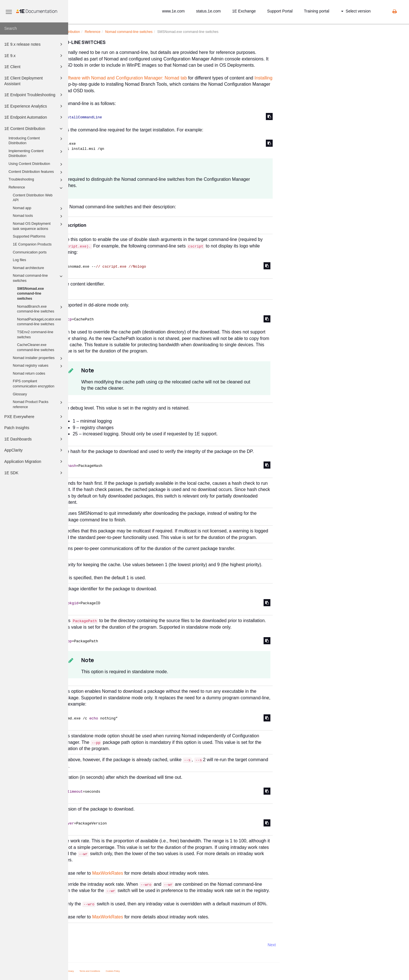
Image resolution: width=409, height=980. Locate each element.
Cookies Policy (181, 971)
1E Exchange (244, 11)
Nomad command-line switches (38, 278)
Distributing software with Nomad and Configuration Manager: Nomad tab (181, 78)
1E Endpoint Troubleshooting (34, 95)
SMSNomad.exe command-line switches (30, 294)
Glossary (20, 394)
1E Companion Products (32, 244)
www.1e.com (173, 11)
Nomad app (38, 209)
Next (340, 945)
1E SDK (34, 473)
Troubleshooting (36, 180)
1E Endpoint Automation (34, 117)
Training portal (317, 11)
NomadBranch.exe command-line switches (41, 309)
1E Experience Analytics (34, 106)
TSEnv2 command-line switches (35, 335)
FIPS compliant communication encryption (34, 384)
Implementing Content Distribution (36, 153)
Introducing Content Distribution (36, 140)
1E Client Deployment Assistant (34, 80)
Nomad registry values (38, 366)
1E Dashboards (34, 439)
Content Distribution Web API (33, 198)
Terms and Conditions (158, 971)
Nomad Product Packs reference (38, 404)
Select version (356, 11)
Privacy (138, 971)
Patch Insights (34, 428)
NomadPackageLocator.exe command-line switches (39, 322)
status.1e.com (208, 11)
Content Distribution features (36, 172)
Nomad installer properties (38, 358)
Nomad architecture (28, 268)
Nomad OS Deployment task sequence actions (38, 226)
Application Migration (34, 461)
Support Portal (280, 11)
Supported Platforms (29, 236)
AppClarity (34, 450)
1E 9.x (34, 56)
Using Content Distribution (36, 164)
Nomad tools (38, 216)
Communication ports (30, 252)
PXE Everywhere (34, 417)
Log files (19, 260)
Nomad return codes (29, 373)
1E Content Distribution (34, 129)
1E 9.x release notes (34, 44)
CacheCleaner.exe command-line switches (36, 347)
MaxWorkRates (176, 873)
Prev (83, 945)
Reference (36, 188)
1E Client (34, 67)
